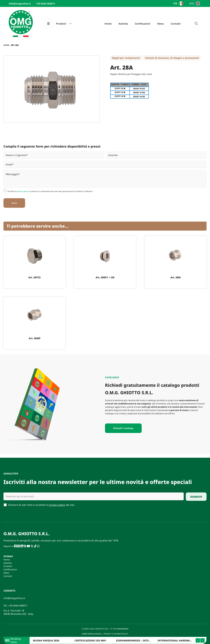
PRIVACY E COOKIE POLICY (116, 634)
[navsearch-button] (196, 24)
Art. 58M (175, 277)
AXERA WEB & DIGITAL (92, 634)
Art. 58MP (35, 338)
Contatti (176, 24)
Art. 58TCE (35, 277)
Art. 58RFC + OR (105, 277)
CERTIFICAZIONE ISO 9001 (90, 640)
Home (108, 24)
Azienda (123, 24)
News (161, 24)
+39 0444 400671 (18, 606)
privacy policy (23, 191)
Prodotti (8, 566)
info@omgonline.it (14, 598)
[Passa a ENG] (194, 3)
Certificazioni (143, 24)
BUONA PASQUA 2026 (46, 640)
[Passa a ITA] (178, 3)
